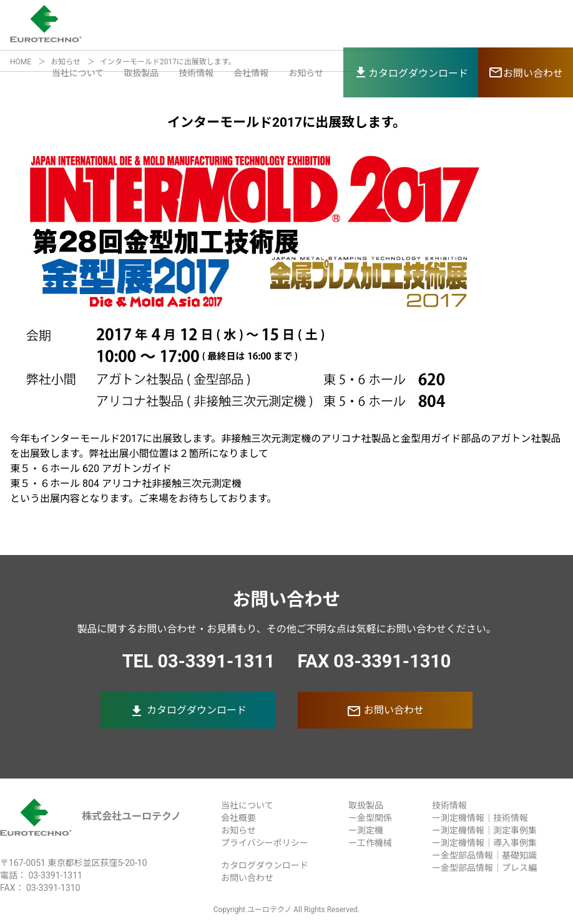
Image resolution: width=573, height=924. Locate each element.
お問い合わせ (385, 711)
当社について (78, 73)
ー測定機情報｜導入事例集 (484, 843)
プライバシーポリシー (265, 843)
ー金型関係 (370, 818)
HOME (21, 62)
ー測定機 (366, 830)
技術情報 (196, 73)
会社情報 (251, 73)
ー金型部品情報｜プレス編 (484, 868)
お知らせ (306, 73)
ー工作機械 (370, 843)
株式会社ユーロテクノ (91, 816)
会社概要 (238, 818)
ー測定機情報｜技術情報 (480, 818)
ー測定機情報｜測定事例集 (484, 830)
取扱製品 (141, 73)
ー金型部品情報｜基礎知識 (484, 855)
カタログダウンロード (188, 711)
